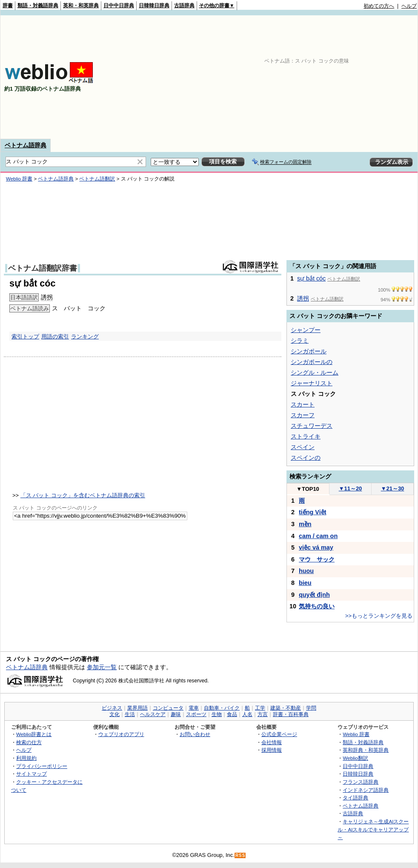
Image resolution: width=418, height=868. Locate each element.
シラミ (300, 341)
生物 (217, 714)
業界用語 (137, 708)
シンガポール (309, 351)
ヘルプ (409, 6)
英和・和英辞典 (81, 6)
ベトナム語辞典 (26, 145)
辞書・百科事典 (291, 714)
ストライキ (306, 436)
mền (305, 524)
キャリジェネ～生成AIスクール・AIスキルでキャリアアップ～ (373, 829)
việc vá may (316, 547)
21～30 (393, 488)
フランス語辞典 (361, 782)
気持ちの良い (317, 606)
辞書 (8, 6)
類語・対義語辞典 (38, 6)
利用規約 (26, 758)
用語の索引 (55, 337)
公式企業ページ (279, 734)
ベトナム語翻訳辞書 (43, 268)
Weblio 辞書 (19, 179)
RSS (240, 855)
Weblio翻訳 (355, 758)
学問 (311, 708)
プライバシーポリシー (42, 766)
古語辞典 (184, 6)
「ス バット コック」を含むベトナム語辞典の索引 (83, 495)
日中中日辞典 (119, 6)
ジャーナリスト (312, 383)
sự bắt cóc (311, 278)
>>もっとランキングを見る (379, 616)
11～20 (351, 488)
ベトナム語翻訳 (97, 179)
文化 (115, 714)
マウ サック (317, 559)
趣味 (176, 714)
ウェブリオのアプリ (121, 734)
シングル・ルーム (315, 372)
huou (306, 571)
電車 (194, 708)
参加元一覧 (102, 667)
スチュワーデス (312, 426)
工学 (260, 708)
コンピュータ (168, 708)
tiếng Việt (313, 512)
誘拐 (47, 297)
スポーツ (196, 714)
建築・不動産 (286, 708)
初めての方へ (379, 6)
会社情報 (272, 742)
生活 (130, 714)
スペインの (306, 458)
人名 (247, 714)
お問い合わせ (195, 734)
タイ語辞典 (355, 798)
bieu (305, 583)
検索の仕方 (29, 742)
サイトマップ (31, 774)
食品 (232, 714)
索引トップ (25, 337)
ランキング (85, 337)
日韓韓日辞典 (154, 6)
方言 (263, 714)
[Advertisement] (276, 77)
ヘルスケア (153, 714)
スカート (303, 404)
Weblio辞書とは (34, 734)
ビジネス (112, 708)
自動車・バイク (222, 708)
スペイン (303, 447)
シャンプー (306, 330)
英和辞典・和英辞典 (366, 750)
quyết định (314, 595)
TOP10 (308, 489)
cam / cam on (318, 536)
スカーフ (303, 415)
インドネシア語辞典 (366, 790)
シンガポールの (312, 362)
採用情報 (272, 750)
